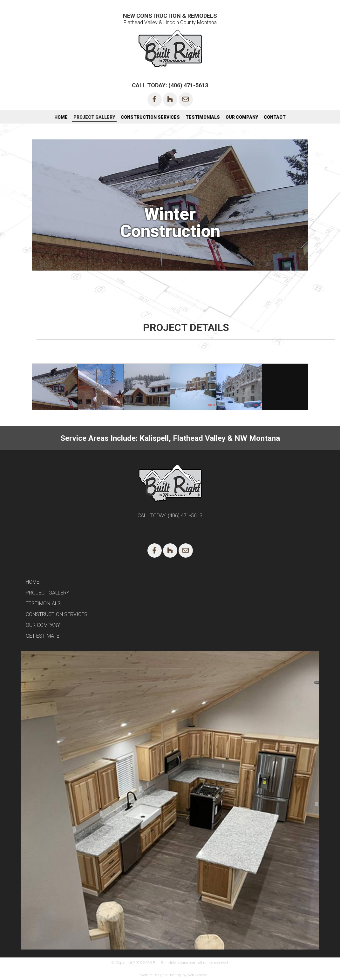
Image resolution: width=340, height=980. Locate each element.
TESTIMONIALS (43, 604)
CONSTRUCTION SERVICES (57, 614)
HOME (33, 582)
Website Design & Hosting (160, 975)
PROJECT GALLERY (48, 593)
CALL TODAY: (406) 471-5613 (170, 85)
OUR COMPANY (43, 625)
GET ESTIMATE (43, 636)
